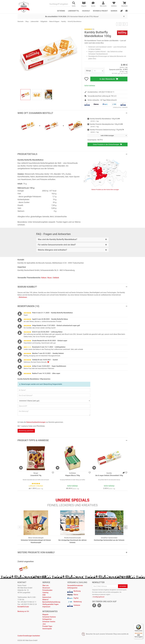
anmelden (123, 586)
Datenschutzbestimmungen (36, 422)
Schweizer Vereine (49, 622)
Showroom (46, 588)
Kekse (44, 278)
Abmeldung (95, 594)
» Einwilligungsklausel (98, 597)
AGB (44, 595)
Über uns (46, 585)
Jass (44, 624)
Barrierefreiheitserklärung (51, 602)
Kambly (64, 21)
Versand (125, 73)
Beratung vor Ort (23, 611)
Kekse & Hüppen (54, 21)
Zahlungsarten (72, 588)
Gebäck (56, 278)
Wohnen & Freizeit (100, 11)
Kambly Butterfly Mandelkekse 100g (105, 120)
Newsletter (98, 582)
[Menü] (142, 625)
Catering (45, 593)
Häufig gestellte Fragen (50, 604)
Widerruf (45, 600)
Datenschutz (47, 597)
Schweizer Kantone (49, 617)
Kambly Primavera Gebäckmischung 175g (107, 131)
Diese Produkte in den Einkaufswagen (107, 144)
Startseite (21, 21)
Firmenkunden (47, 590)
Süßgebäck (44, 21)
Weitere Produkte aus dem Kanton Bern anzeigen (105, 190)
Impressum (46, 607)
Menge (88, 71)
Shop (27, 21)
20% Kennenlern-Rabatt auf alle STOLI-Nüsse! (72, 17)
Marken (114, 11)
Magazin (45, 615)
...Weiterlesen (22, 297)
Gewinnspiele (47, 629)
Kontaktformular (23, 607)
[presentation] (20, 527)
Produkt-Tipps (47, 626)
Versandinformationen (75, 585)
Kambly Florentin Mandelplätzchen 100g (106, 125)
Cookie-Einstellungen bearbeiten (29, 636)
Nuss (49, 278)
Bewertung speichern (26, 431)
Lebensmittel (35, 21)
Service (46, 582)
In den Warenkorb (109, 79)
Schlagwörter (47, 619)
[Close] (124, 16)
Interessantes (50, 611)
